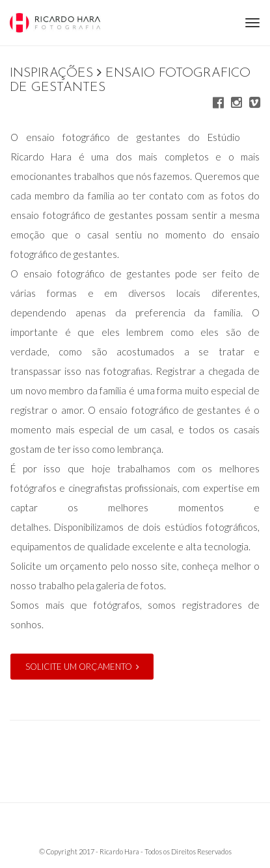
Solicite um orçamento (82, 667)
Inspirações (51, 73)
